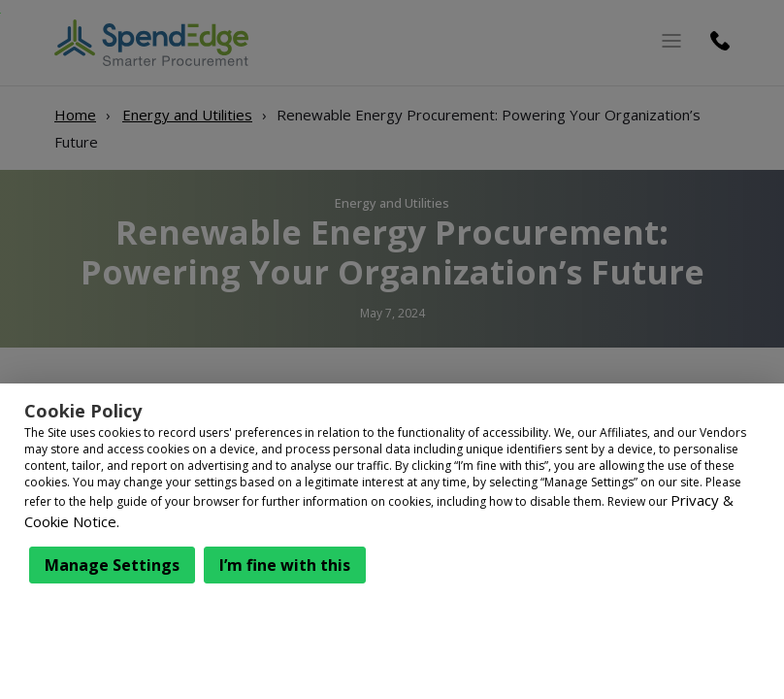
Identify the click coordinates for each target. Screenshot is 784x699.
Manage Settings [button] (112, 565)
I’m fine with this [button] (285, 565)
